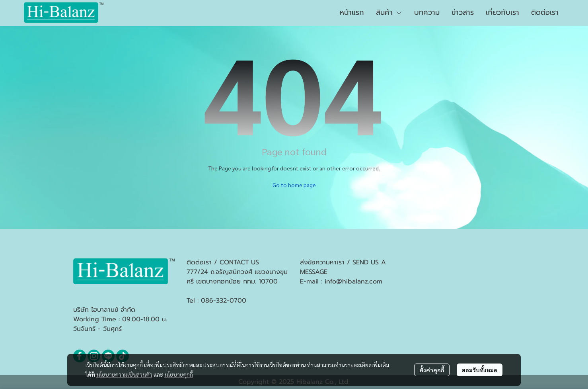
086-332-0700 (224, 301)
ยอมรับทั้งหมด (480, 370)
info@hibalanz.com (353, 281)
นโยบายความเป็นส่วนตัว (124, 374)
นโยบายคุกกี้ (179, 374)
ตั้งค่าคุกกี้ (432, 370)
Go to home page (294, 185)
